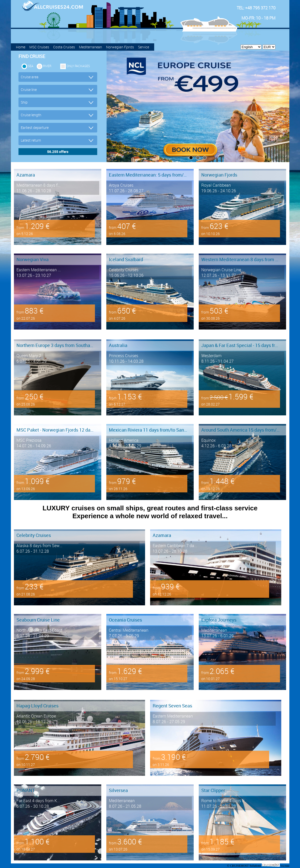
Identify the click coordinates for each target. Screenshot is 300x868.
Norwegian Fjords (120, 47)
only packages (78, 66)
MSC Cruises (39, 47)
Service (144, 47)
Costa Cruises (64, 47)
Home (21, 47)
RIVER (47, 66)
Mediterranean (91, 47)
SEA (31, 66)
